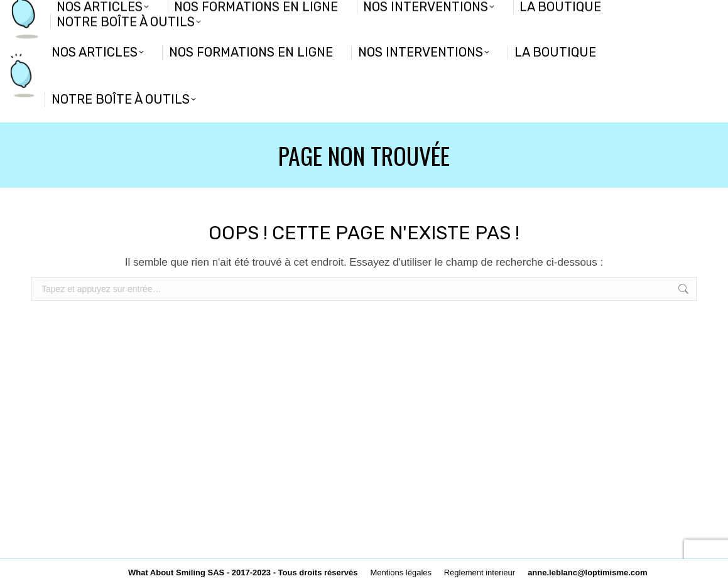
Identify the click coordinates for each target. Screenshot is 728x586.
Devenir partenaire (65, 14)
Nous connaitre (150, 14)
